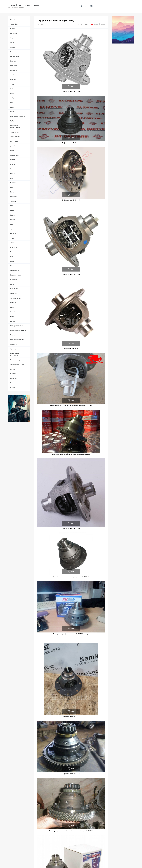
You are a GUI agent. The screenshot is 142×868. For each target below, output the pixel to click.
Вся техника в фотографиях (23, 6)
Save (73, 86)
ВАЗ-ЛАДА (40, 25)
